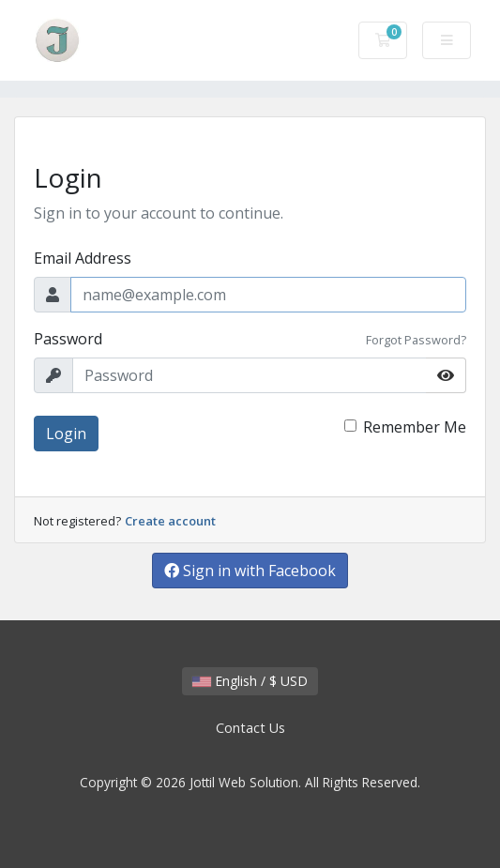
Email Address (83, 258)
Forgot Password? (416, 340)
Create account (170, 521)
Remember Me (415, 427)
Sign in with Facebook (250, 571)
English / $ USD (250, 681)
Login (66, 434)
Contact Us (250, 728)
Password (68, 339)
